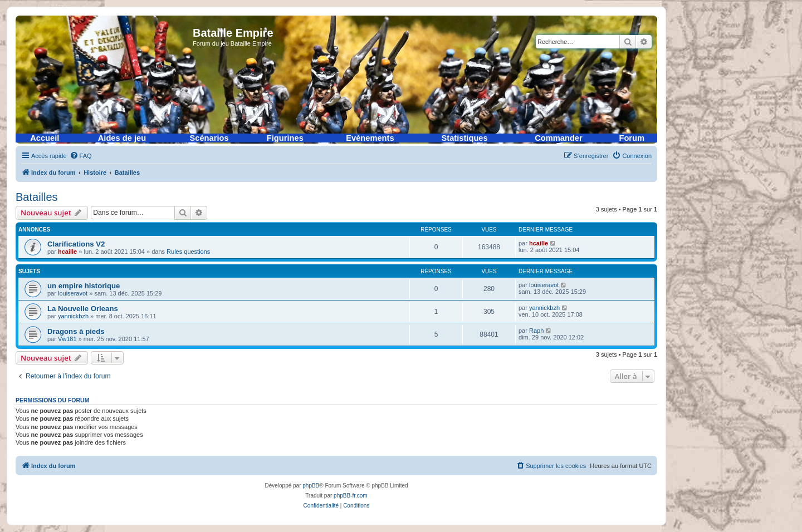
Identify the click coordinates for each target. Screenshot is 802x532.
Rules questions (188, 252)
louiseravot (73, 293)
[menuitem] (81, 156)
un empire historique (84, 286)
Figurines (285, 138)
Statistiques (465, 138)
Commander (559, 138)
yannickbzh (73, 316)
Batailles (37, 197)
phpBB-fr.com (351, 496)
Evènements (370, 138)
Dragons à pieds (76, 331)
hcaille (67, 252)
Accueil (45, 138)
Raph (536, 331)
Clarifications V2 (76, 244)
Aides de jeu (122, 138)
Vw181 (67, 339)
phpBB (311, 486)
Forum (632, 138)
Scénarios (209, 138)
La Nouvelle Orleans (83, 309)
